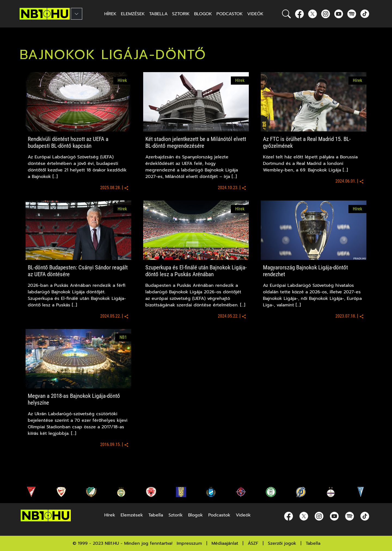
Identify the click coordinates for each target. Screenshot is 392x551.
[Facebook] (299, 14)
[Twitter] (313, 14)
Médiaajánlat (225, 543)
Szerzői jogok (282, 543)
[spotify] (352, 14)
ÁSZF (253, 543)
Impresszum (189, 543)
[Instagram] (326, 14)
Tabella (313, 543)
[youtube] (339, 14)
